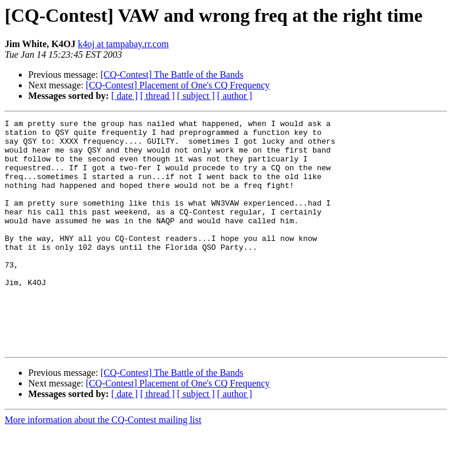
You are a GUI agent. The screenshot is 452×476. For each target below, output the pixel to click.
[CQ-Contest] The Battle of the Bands (172, 75)
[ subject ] (196, 96)
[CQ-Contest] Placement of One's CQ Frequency (178, 85)
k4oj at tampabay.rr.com (123, 44)
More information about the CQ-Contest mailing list (103, 466)
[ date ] (124, 96)
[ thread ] (157, 96)
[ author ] (235, 96)
